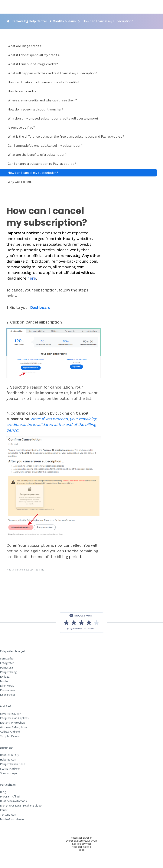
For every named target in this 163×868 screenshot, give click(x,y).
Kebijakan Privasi (81, 844)
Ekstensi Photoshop (13, 723)
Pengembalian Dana (13, 764)
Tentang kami (8, 815)
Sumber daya (8, 773)
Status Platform (10, 769)
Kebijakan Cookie (81, 847)
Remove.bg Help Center (29, 21)
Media (4, 681)
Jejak (82, 850)
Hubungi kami (8, 759)
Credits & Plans (64, 21)
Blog (3, 792)
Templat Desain (10, 736)
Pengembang (8, 672)
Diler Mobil (7, 686)
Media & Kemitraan (12, 819)
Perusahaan (7, 690)
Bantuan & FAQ (9, 755)
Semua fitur (7, 658)
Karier (4, 810)
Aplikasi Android (10, 732)
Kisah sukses (8, 695)
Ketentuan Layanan (82, 838)
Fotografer (7, 663)
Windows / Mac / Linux (14, 727)
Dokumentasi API (11, 713)
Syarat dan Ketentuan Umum (82, 841)
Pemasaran (7, 667)
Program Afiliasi (10, 796)
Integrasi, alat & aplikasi (15, 718)
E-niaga (5, 677)
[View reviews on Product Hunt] (82, 623)
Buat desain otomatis (13, 801)
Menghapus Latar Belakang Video (21, 806)
